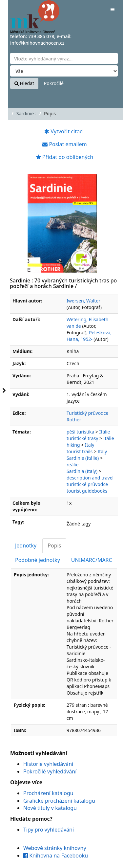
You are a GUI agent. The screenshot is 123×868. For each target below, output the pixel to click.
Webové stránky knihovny (55, 848)
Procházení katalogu (48, 793)
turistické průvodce (87, 484)
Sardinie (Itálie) (83, 458)
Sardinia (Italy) (82, 471)
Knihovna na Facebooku (56, 856)
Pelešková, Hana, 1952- (89, 336)
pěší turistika (80, 432)
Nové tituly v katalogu (50, 808)
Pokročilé (54, 83)
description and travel (90, 478)
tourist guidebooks (87, 491)
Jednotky (26, 545)
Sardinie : (26, 113)
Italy (90, 445)
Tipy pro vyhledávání (49, 830)
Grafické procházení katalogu (59, 801)
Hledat (24, 83)
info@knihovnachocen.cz (37, 43)
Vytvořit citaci (64, 131)
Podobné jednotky (38, 560)
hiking (73, 445)
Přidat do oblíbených (65, 157)
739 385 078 (41, 36)
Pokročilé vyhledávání (50, 771)
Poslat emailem (64, 144)
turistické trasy (82, 438)
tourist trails (80, 451)
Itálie (105, 432)
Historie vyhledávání (48, 764)
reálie (72, 465)
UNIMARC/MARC (92, 560)
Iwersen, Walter (83, 301)
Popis (54, 545)
